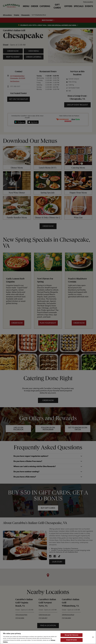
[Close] (93, 637)
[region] (48, 637)
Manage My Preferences (72, 635)
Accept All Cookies (72, 640)
